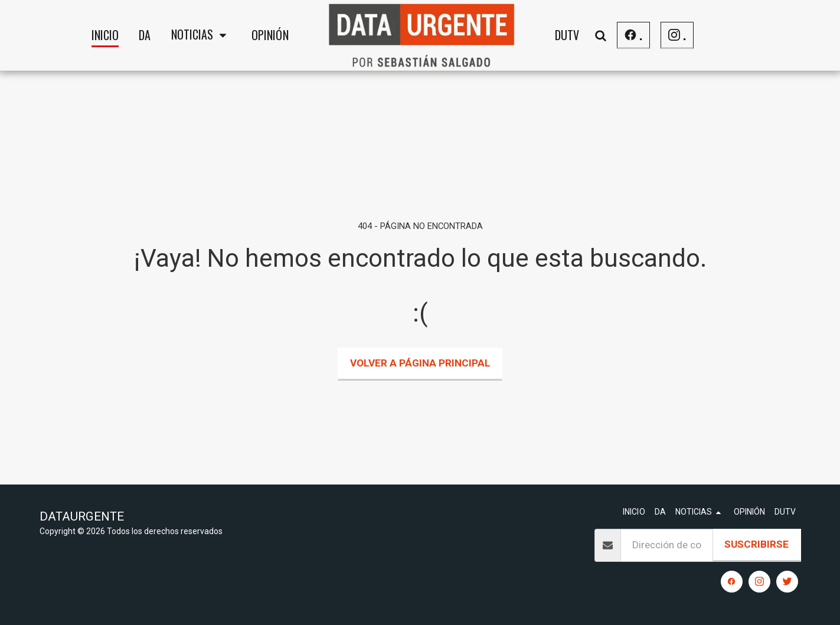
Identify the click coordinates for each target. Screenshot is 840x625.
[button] (201, 35)
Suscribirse (756, 544)
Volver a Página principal (420, 363)
